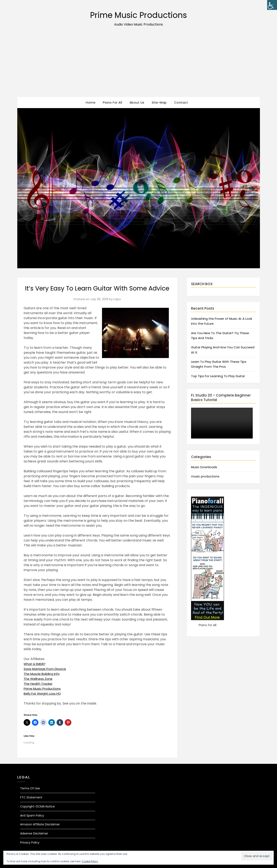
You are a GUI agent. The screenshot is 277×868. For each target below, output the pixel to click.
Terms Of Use (30, 788)
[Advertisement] (139, 66)
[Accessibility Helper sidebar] (272, 5)
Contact (181, 102)
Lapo (117, 299)
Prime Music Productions (138, 15)
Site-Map (159, 102)
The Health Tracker (39, 684)
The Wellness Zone (39, 679)
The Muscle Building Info (43, 674)
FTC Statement (31, 797)
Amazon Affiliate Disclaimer (40, 824)
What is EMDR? (36, 664)
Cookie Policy (90, 861)
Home (91, 102)
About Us (137, 102)
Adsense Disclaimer (34, 833)
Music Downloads (204, 467)
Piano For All (112, 102)
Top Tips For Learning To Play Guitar (218, 376)
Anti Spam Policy (32, 815)
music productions (205, 476)
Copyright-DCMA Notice (37, 806)
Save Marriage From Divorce (47, 669)
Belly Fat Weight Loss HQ (43, 694)
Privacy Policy (30, 842)
